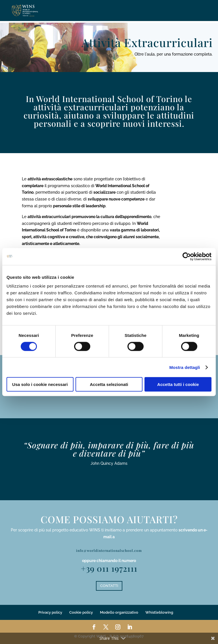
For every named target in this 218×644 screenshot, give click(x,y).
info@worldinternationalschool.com (109, 550)
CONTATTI (109, 586)
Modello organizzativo (119, 612)
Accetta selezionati (109, 384)
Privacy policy (50, 612)
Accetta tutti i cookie (178, 384)
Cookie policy (81, 612)
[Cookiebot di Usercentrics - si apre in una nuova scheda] (187, 256)
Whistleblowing (159, 612)
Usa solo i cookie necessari (40, 384)
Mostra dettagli (185, 367)
